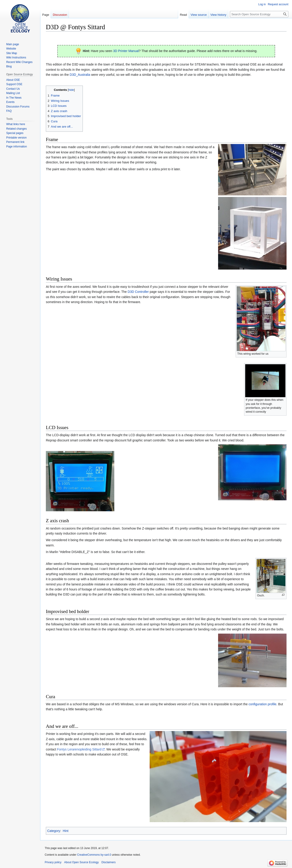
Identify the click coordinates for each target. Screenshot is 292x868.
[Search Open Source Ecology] (259, 14)
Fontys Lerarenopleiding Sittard (79, 749)
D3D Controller (138, 292)
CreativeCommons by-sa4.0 (94, 855)
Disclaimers (109, 862)
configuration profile (262, 704)
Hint (66, 831)
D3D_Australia (80, 75)
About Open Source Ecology (81, 862)
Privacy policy (53, 862)
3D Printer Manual (126, 51)
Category (54, 831)
